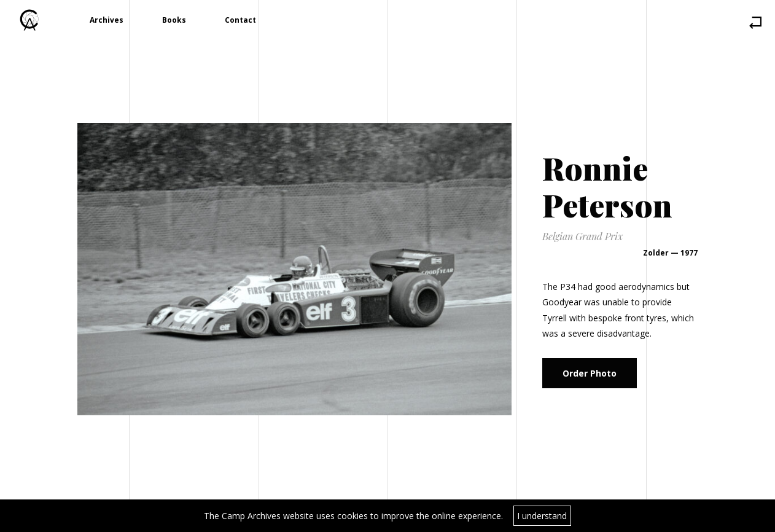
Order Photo (590, 373)
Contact (240, 20)
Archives (107, 20)
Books (174, 20)
